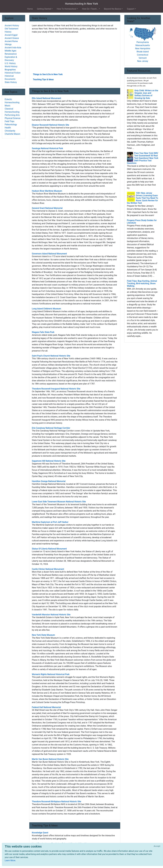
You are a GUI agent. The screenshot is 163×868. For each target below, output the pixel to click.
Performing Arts (12, 115)
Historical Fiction (13, 73)
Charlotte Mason (12, 134)
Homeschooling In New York (81, 4)
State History (11, 82)
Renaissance (11, 54)
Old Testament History (12, 30)
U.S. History (10, 63)
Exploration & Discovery (11, 59)
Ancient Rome (11, 41)
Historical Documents (10, 78)
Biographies (10, 70)
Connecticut (143, 55)
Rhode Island (143, 52)
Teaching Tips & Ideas (43, 79)
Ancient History (12, 26)
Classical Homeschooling (12, 110)
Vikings (8, 44)
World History (11, 66)
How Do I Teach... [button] (90, 9)
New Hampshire (143, 48)
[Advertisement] (75, 53)
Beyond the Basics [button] (113, 9)
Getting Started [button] (44, 9)
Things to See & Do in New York (48, 74)
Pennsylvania (143, 42)
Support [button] (131, 9)
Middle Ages (10, 51)
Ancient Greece (12, 38)
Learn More (10, 860)
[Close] (157, 846)
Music (8, 106)
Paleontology (11, 124)
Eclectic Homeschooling (12, 101)
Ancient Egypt (11, 35)
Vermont (143, 58)
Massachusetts (143, 45)
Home (30, 9)
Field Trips (9, 121)
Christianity (10, 131)
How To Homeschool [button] (67, 9)
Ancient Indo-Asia (13, 48)
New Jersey (143, 61)
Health (8, 128)
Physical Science (13, 118)
